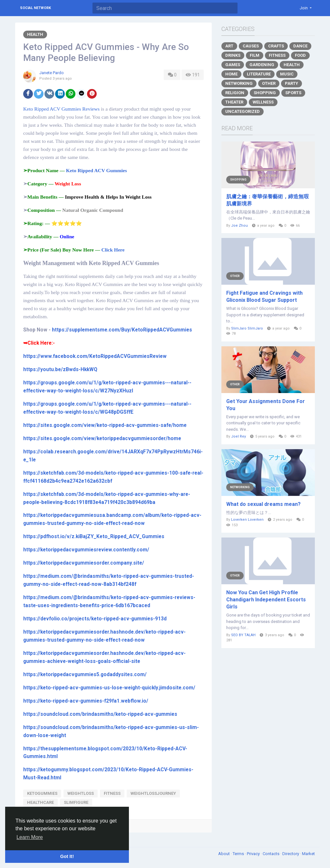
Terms (239, 854)
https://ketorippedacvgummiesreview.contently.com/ (86, 550)
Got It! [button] (67, 856)
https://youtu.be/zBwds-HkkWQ (60, 370)
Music (287, 74)
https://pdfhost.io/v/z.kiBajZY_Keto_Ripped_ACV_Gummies (94, 537)
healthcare (40, 802)
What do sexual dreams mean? (263, 504)
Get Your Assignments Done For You (266, 405)
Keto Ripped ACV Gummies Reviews (61, 109)
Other (269, 83)
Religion (235, 93)
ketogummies (42, 793)
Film (255, 55)
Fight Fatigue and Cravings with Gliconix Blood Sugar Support (264, 296)
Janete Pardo (52, 73)
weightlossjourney (153, 793)
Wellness (263, 102)
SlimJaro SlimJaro (247, 328)
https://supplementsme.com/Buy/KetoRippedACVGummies (122, 330)
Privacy (254, 854)
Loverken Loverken (247, 520)
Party (291, 83)
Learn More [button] (30, 837)
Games (233, 65)
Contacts (272, 854)
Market (308, 854)
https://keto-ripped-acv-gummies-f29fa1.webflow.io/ (86, 701)
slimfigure (76, 802)
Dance (300, 46)
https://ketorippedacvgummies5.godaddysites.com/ (85, 675)
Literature (259, 74)
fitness (112, 793)
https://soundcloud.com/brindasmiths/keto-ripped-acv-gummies (100, 714)
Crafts (276, 46)
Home (231, 74)
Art (229, 46)
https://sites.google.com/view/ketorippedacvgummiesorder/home (102, 439)
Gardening (262, 65)
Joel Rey (238, 436)
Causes (251, 46)
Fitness (277, 55)
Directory (291, 854)
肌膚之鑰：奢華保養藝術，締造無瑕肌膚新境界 (267, 200)
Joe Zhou (239, 226)
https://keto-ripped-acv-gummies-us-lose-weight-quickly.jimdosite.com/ (109, 688)
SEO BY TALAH (243, 635)
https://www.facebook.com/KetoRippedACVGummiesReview (95, 356)
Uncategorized (243, 111)
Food (300, 55)
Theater (234, 102)
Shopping (265, 93)
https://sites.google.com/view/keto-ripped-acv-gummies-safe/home (105, 425)
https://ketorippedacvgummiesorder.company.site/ (84, 563)
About (224, 854)
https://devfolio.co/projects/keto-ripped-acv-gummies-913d (95, 619)
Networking (239, 83)
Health (35, 34)
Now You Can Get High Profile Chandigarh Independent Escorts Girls (266, 600)
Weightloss (81, 793)
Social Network (35, 8)
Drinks (233, 55)
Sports (293, 93)
